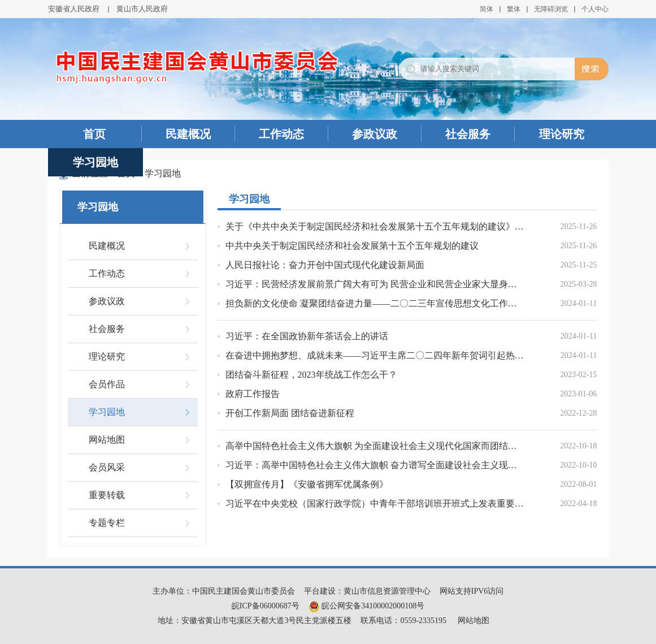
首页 (94, 134)
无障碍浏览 (551, 9)
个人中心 (595, 9)
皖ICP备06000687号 (266, 606)
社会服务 (468, 134)
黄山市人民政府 (142, 9)
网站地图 (107, 440)
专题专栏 (107, 523)
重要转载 (107, 495)
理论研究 (562, 134)
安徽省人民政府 (74, 9)
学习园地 (95, 162)
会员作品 (107, 384)
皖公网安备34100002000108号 (367, 606)
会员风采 (107, 467)
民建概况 (188, 134)
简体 (486, 9)
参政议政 (375, 134)
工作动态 (281, 134)
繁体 (514, 9)
